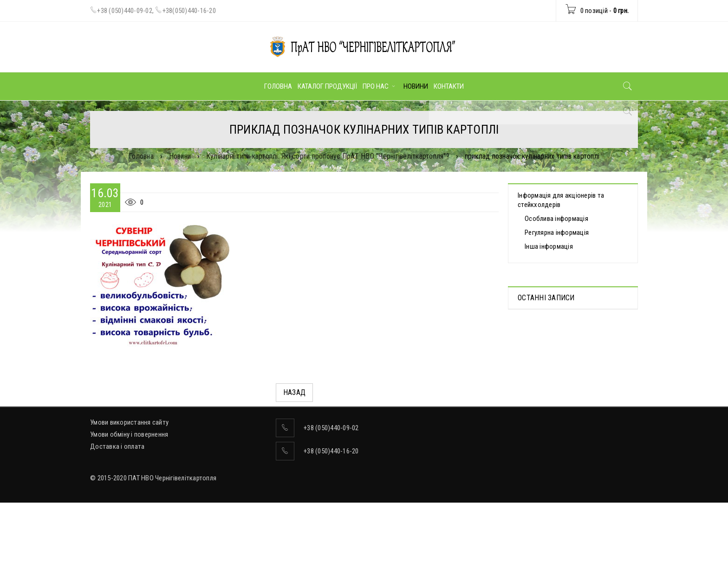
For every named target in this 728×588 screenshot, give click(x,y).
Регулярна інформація (557, 233)
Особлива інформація (556, 219)
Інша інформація (549, 246)
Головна (141, 156)
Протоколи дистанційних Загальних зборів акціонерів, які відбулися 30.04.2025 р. (570, 342)
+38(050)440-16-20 (189, 11)
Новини (180, 156)
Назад (294, 392)
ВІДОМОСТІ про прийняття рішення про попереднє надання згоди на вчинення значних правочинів (569, 414)
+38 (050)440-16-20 (331, 522)
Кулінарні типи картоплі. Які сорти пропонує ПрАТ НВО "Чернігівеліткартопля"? (328, 156)
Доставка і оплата (117, 517)
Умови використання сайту (129, 493)
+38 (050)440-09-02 (125, 11)
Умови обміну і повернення (129, 505)
